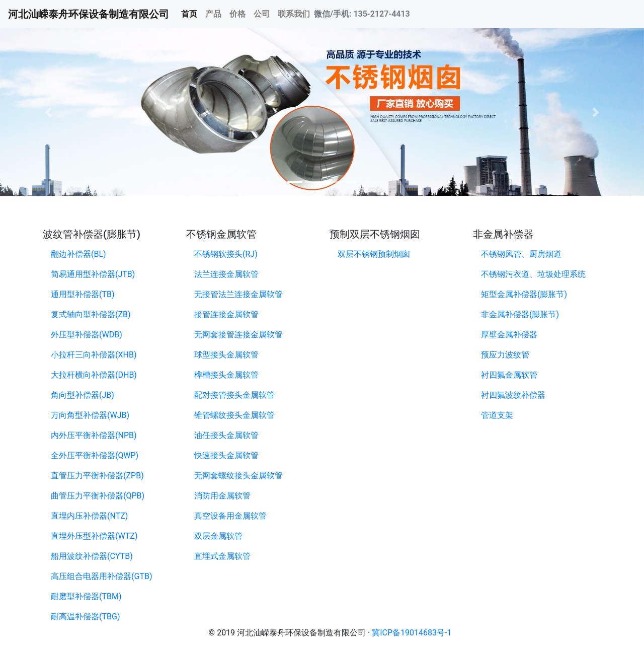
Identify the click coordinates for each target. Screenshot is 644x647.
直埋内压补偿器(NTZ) (89, 516)
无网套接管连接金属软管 (238, 335)
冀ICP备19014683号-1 (412, 633)
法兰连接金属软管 (226, 274)
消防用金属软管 (222, 496)
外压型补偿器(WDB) (87, 335)
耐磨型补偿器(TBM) (86, 596)
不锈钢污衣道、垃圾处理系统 (533, 274)
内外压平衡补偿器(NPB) (94, 435)
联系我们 (294, 14)
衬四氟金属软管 (509, 375)
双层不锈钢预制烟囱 (374, 254)
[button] (48, 112)
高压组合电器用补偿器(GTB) (101, 576)
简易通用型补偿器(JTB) (93, 274)
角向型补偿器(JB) (83, 395)
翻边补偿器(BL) (78, 254)
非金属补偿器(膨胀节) (520, 314)
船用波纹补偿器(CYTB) (92, 556)
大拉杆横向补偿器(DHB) (94, 375)
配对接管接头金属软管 (234, 395)
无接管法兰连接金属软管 (238, 294)
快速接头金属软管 (226, 455)
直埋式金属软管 (222, 556)
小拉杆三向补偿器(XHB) (94, 355)
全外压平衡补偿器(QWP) (95, 455)
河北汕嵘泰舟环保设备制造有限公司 (89, 14)
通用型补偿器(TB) (83, 294)
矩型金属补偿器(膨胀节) (524, 294)
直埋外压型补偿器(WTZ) (94, 536)
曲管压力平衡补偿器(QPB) (98, 496)
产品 (213, 14)
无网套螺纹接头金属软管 (238, 476)
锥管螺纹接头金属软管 (234, 415)
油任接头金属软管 (226, 435)
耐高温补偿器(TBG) (85, 617)
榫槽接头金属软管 (226, 375)
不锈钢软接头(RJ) (226, 254)
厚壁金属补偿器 (509, 335)
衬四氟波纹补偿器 (513, 395)
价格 (237, 14)
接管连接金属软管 (226, 314)
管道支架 (497, 415)
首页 (191, 13)
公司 (262, 14)
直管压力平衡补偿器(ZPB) (97, 476)
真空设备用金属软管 (230, 516)
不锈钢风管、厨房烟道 (521, 254)
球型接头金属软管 (226, 355)
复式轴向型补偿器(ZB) (91, 314)
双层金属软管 (218, 536)
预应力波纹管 (505, 355)
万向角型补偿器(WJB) (90, 415)
